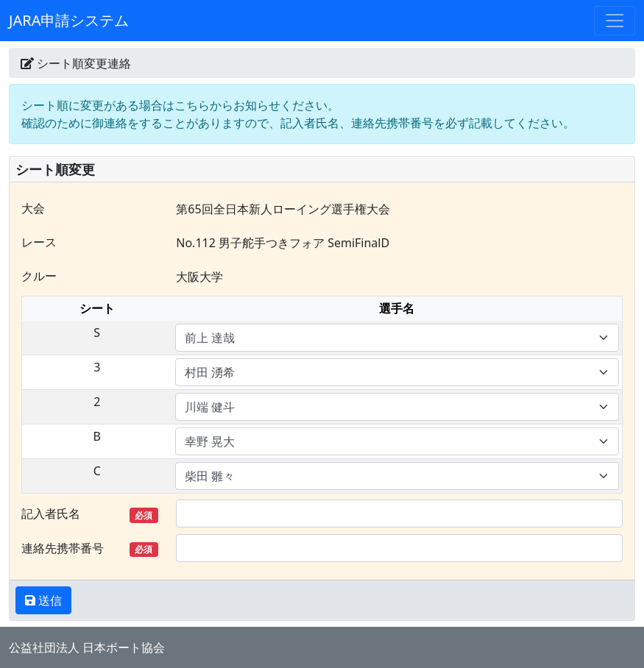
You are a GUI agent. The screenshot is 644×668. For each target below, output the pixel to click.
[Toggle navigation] (615, 21)
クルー (39, 276)
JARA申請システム (69, 20)
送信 (49, 600)
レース (39, 242)
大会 (33, 208)
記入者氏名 (90, 514)
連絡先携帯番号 (90, 548)
